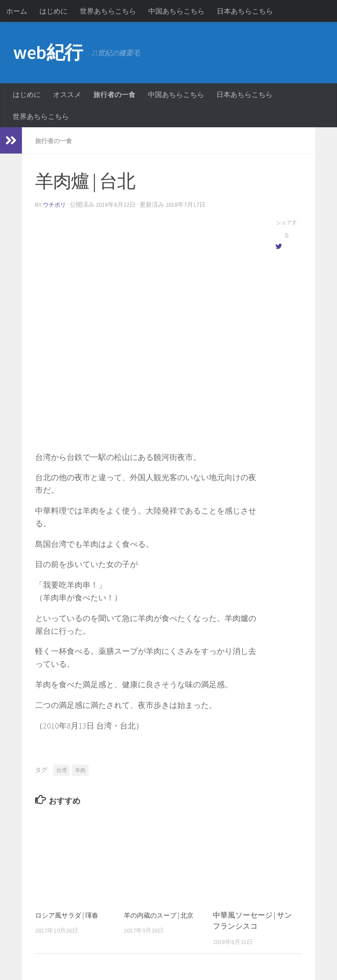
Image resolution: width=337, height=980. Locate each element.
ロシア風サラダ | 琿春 (71, 914)
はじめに (54, 11)
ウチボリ (55, 204)
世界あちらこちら (108, 11)
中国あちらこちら (176, 11)
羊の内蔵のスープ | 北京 (163, 914)
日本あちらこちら (245, 11)
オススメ (67, 94)
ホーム (17, 11)
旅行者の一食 (115, 94)
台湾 (61, 769)
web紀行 (48, 52)
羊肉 (80, 769)
